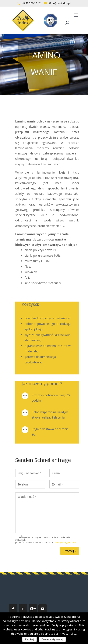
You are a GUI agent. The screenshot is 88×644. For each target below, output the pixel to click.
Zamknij (29, 639)
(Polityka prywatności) (66, 542)
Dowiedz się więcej (52, 639)
